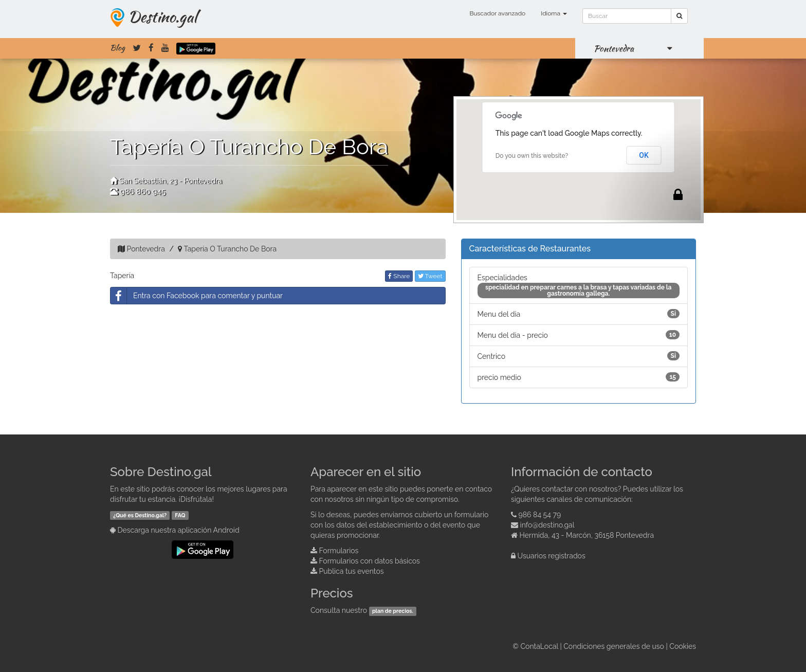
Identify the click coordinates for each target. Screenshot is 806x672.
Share (399, 276)
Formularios (339, 551)
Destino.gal (162, 16)
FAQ (180, 515)
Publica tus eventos (352, 571)
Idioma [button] (554, 13)
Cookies (683, 646)
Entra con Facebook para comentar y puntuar (197, 296)
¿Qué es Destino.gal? (140, 515)
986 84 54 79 (540, 515)
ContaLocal (539, 646)
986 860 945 (143, 192)
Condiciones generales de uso (614, 646)
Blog (117, 48)
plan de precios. (393, 611)
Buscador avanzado (497, 13)
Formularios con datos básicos (370, 561)
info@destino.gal (547, 525)
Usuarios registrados (552, 556)
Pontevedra (614, 48)
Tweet (430, 276)
